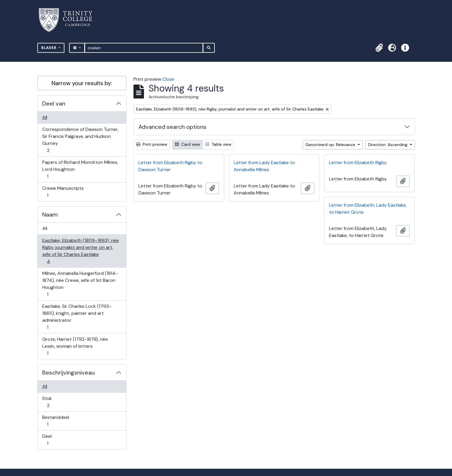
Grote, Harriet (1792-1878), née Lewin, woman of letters (75, 346)
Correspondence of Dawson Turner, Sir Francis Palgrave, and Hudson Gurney (80, 140)
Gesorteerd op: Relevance (331, 145)
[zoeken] (144, 48)
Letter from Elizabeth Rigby (358, 163)
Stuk (52, 402)
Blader (50, 48)
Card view (188, 144)
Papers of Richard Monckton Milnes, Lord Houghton (80, 169)
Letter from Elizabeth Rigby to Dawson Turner (170, 166)
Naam (50, 215)
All (45, 117)
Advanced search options (172, 127)
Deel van (54, 103)
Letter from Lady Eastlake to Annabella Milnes (264, 166)
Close (168, 79)
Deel (52, 440)
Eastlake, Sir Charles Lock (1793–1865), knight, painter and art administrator (77, 317)
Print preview (152, 144)
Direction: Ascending (388, 145)
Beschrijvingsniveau (68, 373)
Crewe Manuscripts (63, 192)
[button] (379, 48)
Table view (218, 144)
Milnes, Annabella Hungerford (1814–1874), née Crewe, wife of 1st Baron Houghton (80, 284)
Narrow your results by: (82, 83)
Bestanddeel (56, 421)
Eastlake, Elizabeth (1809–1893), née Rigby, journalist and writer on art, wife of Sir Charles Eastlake (80, 251)
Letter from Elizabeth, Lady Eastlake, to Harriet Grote (368, 209)
